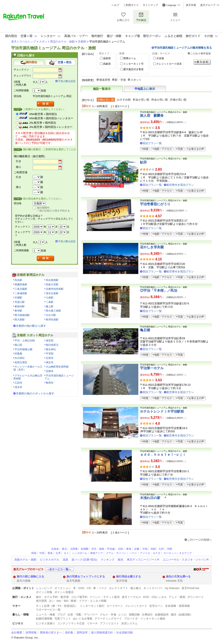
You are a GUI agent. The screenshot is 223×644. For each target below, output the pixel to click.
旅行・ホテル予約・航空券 (52, 597)
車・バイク (100, 588)
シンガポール (80, 553)
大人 (35, 82)
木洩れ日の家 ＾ (154, 498)
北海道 (55, 549)
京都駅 (18, 298)
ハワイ (133, 553)
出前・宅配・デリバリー (83, 615)
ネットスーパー (153, 588)
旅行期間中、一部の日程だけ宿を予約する (53, 209)
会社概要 (17, 632)
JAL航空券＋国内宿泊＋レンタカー (51, 127)
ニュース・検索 (46, 615)
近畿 (137, 549)
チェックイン (21, 70)
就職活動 (134, 615)
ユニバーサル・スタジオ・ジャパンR (186, 560)
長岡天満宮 (21, 362)
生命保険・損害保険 (177, 606)
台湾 (58, 553)
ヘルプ (115, 5)
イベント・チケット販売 (105, 597)
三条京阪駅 (21, 289)
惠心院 (18, 345)
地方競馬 (41, 601)
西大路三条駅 (53, 311)
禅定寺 (50, 362)
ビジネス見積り (46, 623)
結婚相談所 (162, 615)
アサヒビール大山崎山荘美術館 (28, 377)
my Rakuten (172, 588)
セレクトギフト (119, 588)
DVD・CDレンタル (155, 597)
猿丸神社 (51, 349)
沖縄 (169, 549)
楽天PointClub (190, 588)
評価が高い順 (178, 100)
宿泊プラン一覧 (152, 143)
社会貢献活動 (125, 632)
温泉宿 (107, 58)
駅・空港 (120, 80)
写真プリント (63, 619)
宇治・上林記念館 (25, 340)
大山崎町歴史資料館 (57, 367)
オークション (63, 588)
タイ (66, 553)
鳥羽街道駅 (52, 320)
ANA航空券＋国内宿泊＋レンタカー (51, 118)
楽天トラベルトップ (24, 42)
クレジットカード (136, 606)
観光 (121, 560)
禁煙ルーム (130, 58)
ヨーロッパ (170, 553)
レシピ (123, 615)
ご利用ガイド (131, 5)
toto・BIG (63, 601)
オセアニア (185, 553)
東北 (64, 549)
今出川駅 (51, 315)
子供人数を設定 (67, 81)
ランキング (108, 560)
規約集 (69, 632)
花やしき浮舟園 (152, 247)
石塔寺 (50, 358)
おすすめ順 (124, 100)
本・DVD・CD (82, 588)
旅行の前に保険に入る (30, 576)
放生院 (50, 340)
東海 (129, 549)
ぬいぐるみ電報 (83, 619)
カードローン (115, 606)
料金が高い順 (160, 100)
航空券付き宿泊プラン (180, 185)
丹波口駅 (20, 302)
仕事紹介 (147, 615)
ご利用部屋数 (21, 90)
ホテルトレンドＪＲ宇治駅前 (162, 411)
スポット (136, 80)
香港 (50, 553)
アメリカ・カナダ (150, 553)
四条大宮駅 (52, 284)
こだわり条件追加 (201, 53)
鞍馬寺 (50, 383)
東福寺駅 (20, 306)
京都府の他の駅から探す (31, 326)
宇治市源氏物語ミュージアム (59, 377)
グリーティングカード (108, 619)
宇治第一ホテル (152, 368)
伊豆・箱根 (98, 549)
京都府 (82, 42)
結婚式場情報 (44, 619)
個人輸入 (136, 588)
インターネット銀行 (92, 606)
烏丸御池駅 (52, 280)
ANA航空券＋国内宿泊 (43, 114)
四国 (153, 549)
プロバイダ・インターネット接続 (145, 619)
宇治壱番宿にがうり (155, 204)
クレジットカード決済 (169, 64)
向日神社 (20, 358)
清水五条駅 (52, 293)
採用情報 (31, 632)
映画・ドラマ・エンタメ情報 (89, 601)
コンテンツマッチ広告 (71, 623)
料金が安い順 (141, 100)
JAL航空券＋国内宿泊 (43, 123)
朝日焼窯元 (52, 345)
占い (52, 601)
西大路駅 (20, 320)
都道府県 (105, 80)
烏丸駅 (18, 280)
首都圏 (84, 549)
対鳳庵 (18, 354)
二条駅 (50, 302)
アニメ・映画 (177, 597)
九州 (161, 549)
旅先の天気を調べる (178, 576)
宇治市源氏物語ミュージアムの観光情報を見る (183, 48)
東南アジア (97, 553)
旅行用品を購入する (128, 576)
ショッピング (44, 588)
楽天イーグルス (131, 597)
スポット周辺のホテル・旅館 (57, 42)
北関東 (74, 549)
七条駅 (50, 298)
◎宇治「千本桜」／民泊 (159, 291)
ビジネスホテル (50, 560)
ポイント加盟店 (64, 592)
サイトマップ (150, 5)
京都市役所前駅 (55, 289)
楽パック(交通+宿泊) (84, 560)
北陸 (120, 549)
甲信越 (111, 549)
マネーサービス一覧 (48, 610)
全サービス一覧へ (60, 569)
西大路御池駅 (22, 315)
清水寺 (18, 387)
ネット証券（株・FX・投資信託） (57, 606)
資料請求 (82, 632)
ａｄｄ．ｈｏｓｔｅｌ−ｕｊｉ (163, 455)
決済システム (129, 623)
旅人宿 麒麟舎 (152, 116)
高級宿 (107, 64)
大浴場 (160, 58)
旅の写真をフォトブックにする (86, 576)
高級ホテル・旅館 (25, 560)
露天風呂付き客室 (133, 69)
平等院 (50, 354)
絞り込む (202, 62)
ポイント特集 (44, 592)
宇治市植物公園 (23, 349)
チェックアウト (23, 76)
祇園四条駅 (21, 284)
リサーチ (92, 623)
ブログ (61, 615)
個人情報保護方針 (102, 632)
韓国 (34, 553)
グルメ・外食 (108, 615)
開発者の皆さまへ (51, 632)
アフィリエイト (109, 623)
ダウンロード (196, 597)
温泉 (65, 560)
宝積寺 (50, 371)
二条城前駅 (21, 293)
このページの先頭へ (199, 540)
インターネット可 (133, 64)
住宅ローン (156, 606)
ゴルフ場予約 (79, 597)
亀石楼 (145, 330)
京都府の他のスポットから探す (35, 393)
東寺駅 (18, 311)
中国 (145, 549)
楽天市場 (191, 5)
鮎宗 (143, 162)
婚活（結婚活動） (182, 615)
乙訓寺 (18, 383)
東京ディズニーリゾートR (143, 560)
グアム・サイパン (116, 553)
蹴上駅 (50, 306)
